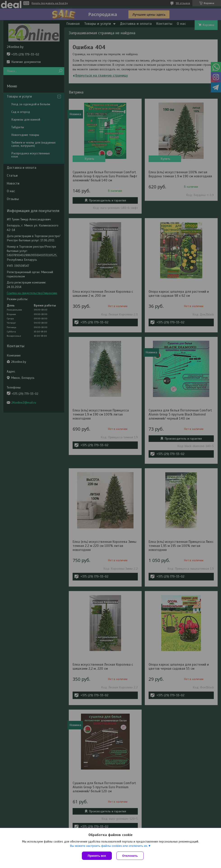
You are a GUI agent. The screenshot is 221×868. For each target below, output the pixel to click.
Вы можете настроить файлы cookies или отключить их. (109, 846)
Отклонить (130, 856)
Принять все (97, 856)
